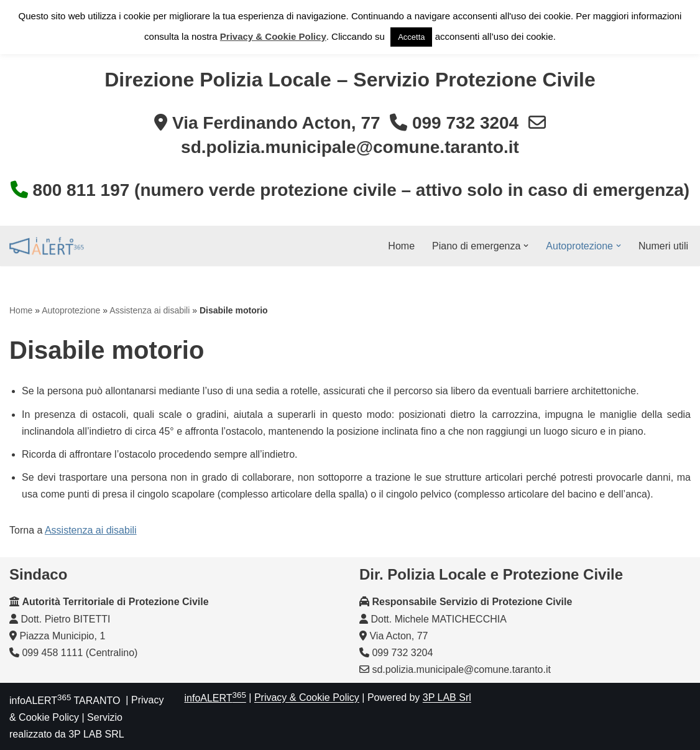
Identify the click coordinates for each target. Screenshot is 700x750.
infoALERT (215, 698)
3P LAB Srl (447, 698)
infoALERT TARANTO (65, 701)
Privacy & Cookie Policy (307, 698)
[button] (526, 246)
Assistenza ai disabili (150, 310)
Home (401, 246)
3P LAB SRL (96, 734)
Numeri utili (663, 246)
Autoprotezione (71, 310)
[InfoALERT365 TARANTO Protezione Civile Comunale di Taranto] (47, 246)
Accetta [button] (411, 37)
